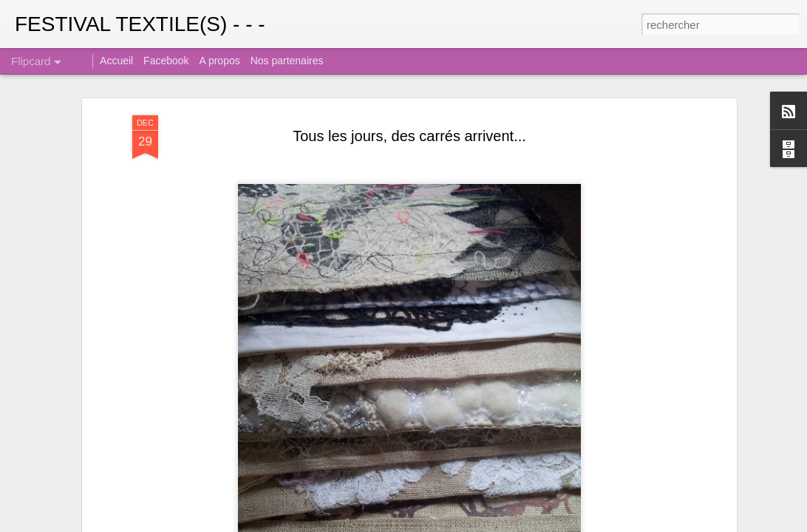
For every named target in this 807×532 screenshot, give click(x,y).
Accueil (116, 61)
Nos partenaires (287, 61)
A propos (219, 61)
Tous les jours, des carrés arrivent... (409, 136)
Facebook (166, 61)
